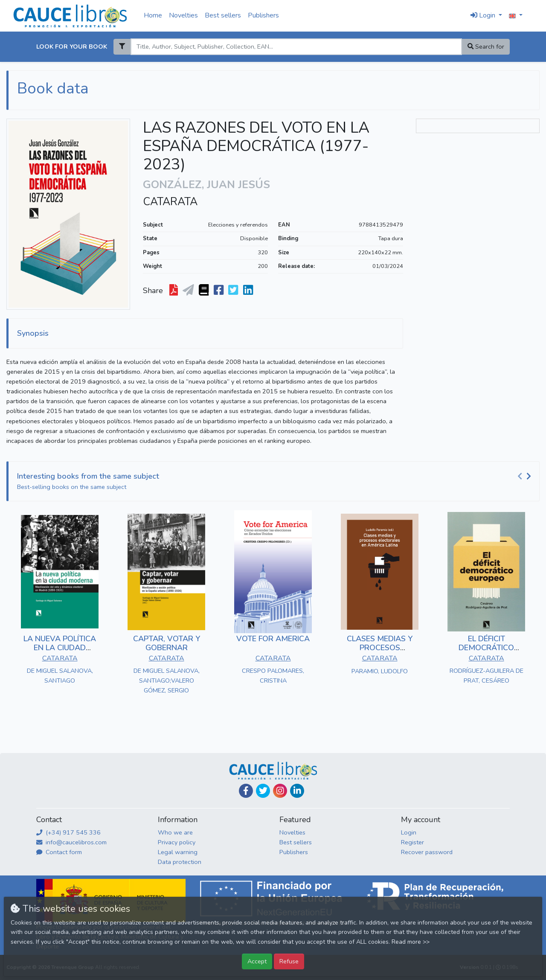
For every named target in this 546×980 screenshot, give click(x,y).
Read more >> (411, 942)
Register (412, 842)
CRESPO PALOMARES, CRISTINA (273, 676)
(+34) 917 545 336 (68, 832)
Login (409, 832)
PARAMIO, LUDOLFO (380, 671)
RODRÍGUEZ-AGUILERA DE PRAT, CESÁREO (486, 676)
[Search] (296, 47)
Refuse (289, 961)
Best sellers (223, 15)
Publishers (263, 15)
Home (153, 15)
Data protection (180, 862)
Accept (257, 961)
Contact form (59, 852)
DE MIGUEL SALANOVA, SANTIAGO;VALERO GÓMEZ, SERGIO (167, 680)
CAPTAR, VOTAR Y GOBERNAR (167, 643)
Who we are (175, 832)
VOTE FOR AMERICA (273, 639)
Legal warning (178, 852)
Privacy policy (177, 842)
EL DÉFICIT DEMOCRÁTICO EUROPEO (486, 648)
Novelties (183, 15)
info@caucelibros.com (71, 842)
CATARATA (170, 202)
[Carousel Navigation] (526, 477)
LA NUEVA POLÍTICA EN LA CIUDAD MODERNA (60, 648)
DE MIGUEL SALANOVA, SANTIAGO (60, 676)
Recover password (427, 852)
